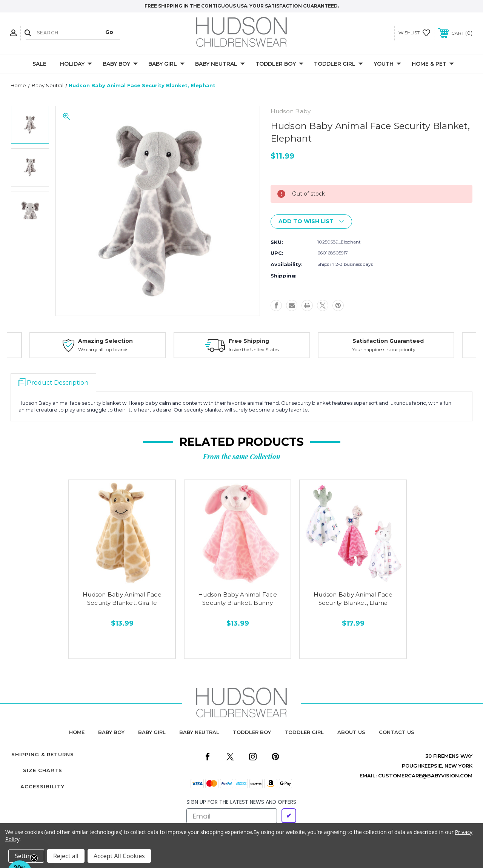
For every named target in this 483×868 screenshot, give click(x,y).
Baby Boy (120, 64)
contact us (397, 732)
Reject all (66, 856)
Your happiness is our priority (384, 349)
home (77, 732)
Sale (39, 64)
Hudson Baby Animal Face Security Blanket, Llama (353, 599)
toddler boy (252, 732)
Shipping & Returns (43, 754)
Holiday (76, 64)
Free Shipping (249, 341)
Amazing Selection (105, 341)
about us (351, 732)
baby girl (152, 732)
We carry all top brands (103, 349)
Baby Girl (166, 64)
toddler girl (304, 732)
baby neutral (199, 732)
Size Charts (43, 770)
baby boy (111, 732)
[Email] (232, 816)
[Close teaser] (34, 858)
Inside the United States (254, 349)
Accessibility (42, 786)
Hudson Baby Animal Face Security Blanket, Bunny (238, 599)
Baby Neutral (220, 64)
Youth (387, 64)
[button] (20, 848)
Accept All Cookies (119, 856)
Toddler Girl (338, 64)
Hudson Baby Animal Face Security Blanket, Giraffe (122, 599)
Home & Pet (433, 64)
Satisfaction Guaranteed (388, 341)
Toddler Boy (279, 64)
